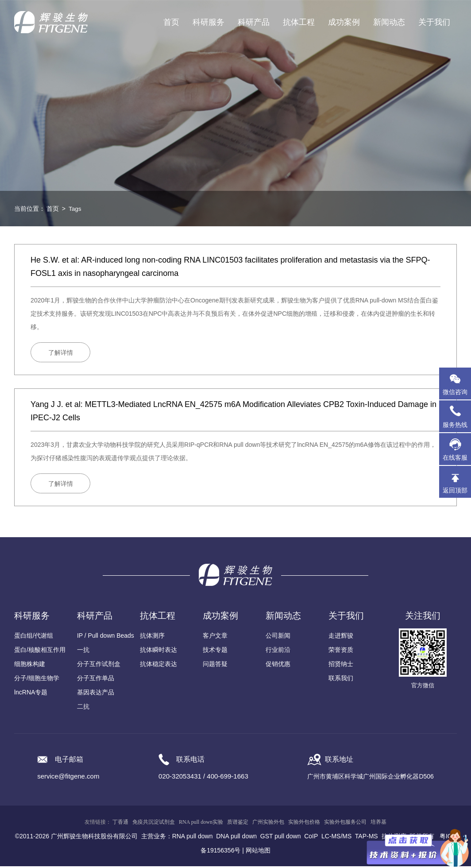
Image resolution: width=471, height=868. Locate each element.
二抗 (83, 708)
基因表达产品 (96, 694)
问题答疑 (215, 666)
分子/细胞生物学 (37, 680)
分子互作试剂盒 (99, 666)
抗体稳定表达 (158, 666)
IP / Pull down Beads (106, 637)
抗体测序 (152, 637)
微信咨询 (455, 392)
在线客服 (455, 457)
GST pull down (281, 838)
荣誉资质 (341, 651)
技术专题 (215, 651)
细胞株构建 (30, 666)
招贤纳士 (341, 666)
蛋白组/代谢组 (34, 637)
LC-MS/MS (336, 838)
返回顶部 (455, 490)
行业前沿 (278, 651)
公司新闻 (278, 637)
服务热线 (457, 416)
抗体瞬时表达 (158, 651)
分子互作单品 (96, 680)
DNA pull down (236, 838)
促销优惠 (278, 666)
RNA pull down (193, 838)
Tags (75, 209)
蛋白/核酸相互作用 (40, 651)
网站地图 (258, 852)
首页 (171, 22)
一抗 (83, 651)
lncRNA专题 (31, 694)
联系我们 (341, 680)
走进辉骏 (341, 637)
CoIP (311, 838)
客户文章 (215, 637)
